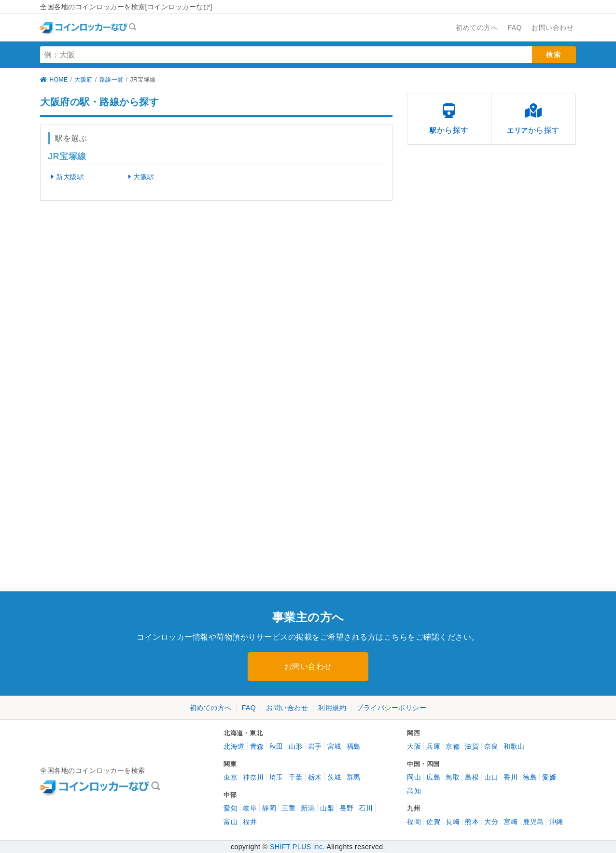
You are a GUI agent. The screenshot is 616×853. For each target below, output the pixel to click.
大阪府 (84, 80)
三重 (288, 808)
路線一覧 (112, 80)
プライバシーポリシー (391, 708)
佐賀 (433, 822)
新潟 (308, 808)
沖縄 (556, 822)
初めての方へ (211, 708)
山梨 (327, 808)
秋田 (276, 746)
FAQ (249, 708)
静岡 (269, 808)
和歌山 (514, 746)
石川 (366, 808)
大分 (491, 822)
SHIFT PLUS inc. (297, 847)
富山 (231, 822)
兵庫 (433, 746)
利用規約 (332, 708)
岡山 (414, 777)
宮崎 (511, 822)
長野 (346, 808)
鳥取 (453, 777)
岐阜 (250, 808)
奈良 (491, 746)
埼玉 (276, 777)
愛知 (231, 808)
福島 (354, 746)
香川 (511, 777)
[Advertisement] (125, 283)
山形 (296, 746)
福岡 (414, 822)
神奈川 (253, 777)
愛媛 (549, 777)
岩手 (315, 746)
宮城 (334, 746)
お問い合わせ (308, 666)
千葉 (296, 777)
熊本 (472, 822)
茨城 (334, 777)
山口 (491, 777)
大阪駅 (138, 177)
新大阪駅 (64, 177)
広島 (433, 777)
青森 (257, 746)
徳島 (530, 777)
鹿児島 (533, 822)
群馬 (354, 777)
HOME (54, 80)
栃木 (315, 777)
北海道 (234, 746)
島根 (472, 777)
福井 (250, 822)
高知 (414, 791)
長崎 (453, 822)
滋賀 (472, 746)
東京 (231, 777)
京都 (453, 746)
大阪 (414, 746)
